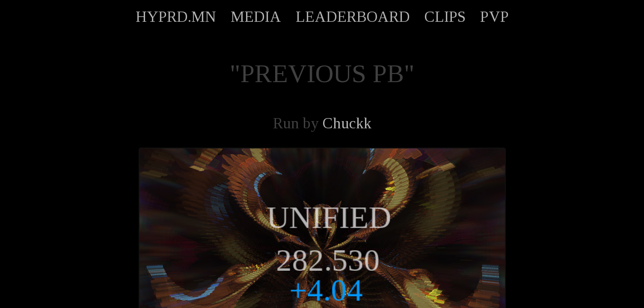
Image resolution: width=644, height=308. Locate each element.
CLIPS (445, 17)
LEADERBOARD (353, 17)
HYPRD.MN (176, 17)
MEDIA (256, 17)
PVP (494, 17)
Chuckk (347, 123)
